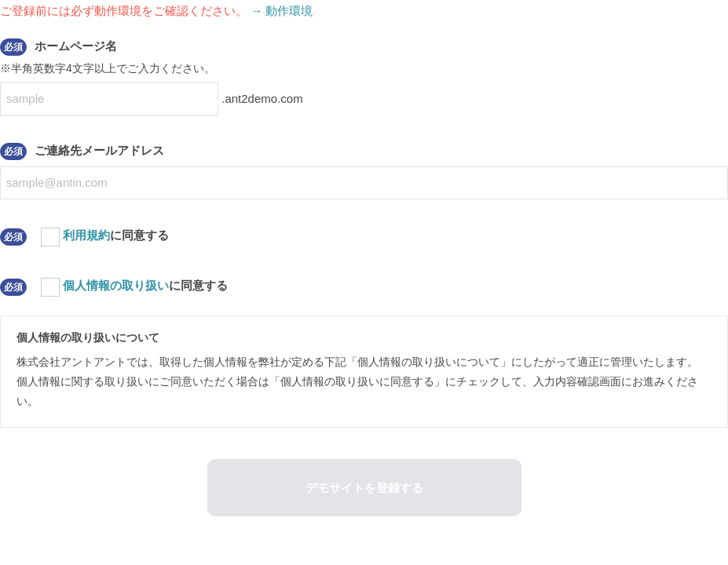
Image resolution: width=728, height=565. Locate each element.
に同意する (116, 235)
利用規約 (86, 235)
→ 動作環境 (282, 11)
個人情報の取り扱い (116, 285)
